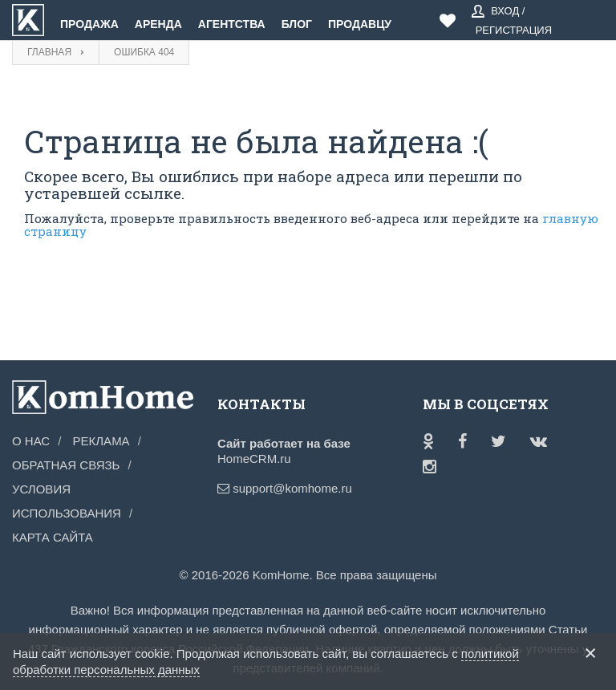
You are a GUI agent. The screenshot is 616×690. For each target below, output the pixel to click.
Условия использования (67, 501)
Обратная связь (66, 465)
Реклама (101, 441)
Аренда (158, 24)
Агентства (232, 24)
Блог (297, 24)
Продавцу (360, 24)
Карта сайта (53, 537)
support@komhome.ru (259, 488)
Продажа (89, 24)
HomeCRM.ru (254, 459)
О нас (31, 441)
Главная (49, 52)
